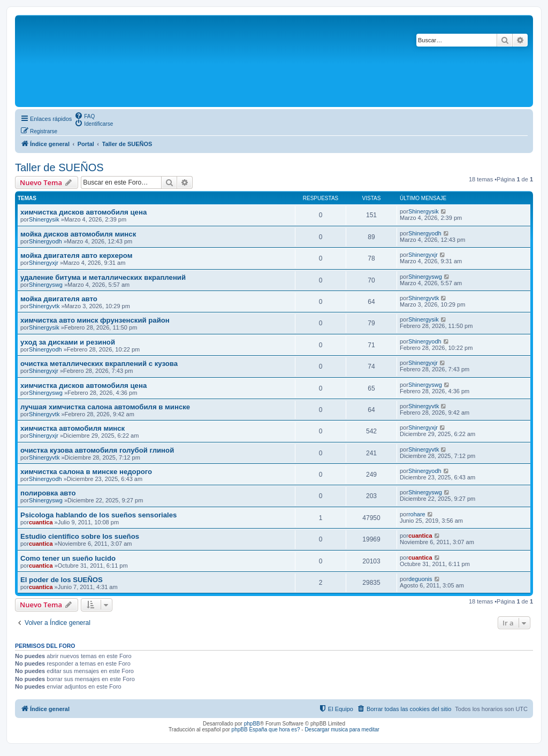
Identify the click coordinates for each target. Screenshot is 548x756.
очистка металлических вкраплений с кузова (99, 364)
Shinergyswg (46, 285)
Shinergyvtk (44, 306)
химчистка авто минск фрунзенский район (95, 320)
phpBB (252, 724)
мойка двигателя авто (59, 299)
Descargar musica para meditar (342, 730)
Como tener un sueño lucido (68, 558)
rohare (417, 514)
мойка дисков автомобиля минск (78, 234)
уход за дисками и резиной (68, 342)
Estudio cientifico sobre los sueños (80, 536)
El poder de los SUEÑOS (62, 580)
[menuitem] (85, 116)
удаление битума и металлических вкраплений (103, 277)
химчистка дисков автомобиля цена (83, 212)
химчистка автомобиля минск (73, 428)
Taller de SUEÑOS (59, 167)
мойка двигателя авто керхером (76, 255)
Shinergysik (44, 219)
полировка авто (48, 493)
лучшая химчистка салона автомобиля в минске (105, 407)
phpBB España (250, 730)
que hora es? (284, 730)
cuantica (41, 522)
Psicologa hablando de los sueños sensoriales (98, 515)
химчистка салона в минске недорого (86, 472)
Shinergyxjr (44, 263)
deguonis (420, 579)
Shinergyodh (45, 241)
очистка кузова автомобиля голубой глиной (97, 450)
